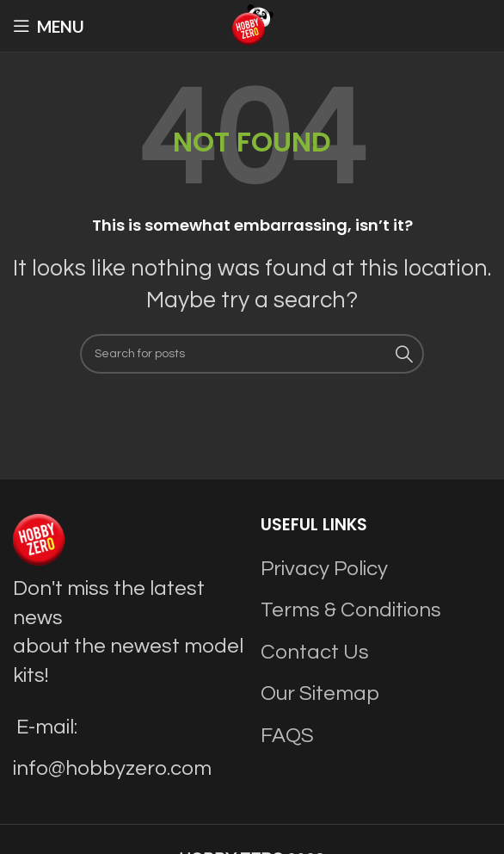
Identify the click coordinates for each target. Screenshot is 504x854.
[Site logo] (252, 25)
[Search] (252, 354)
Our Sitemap (320, 693)
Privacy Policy (324, 569)
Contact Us (315, 652)
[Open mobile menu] (49, 26)
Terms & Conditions (351, 610)
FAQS (287, 736)
